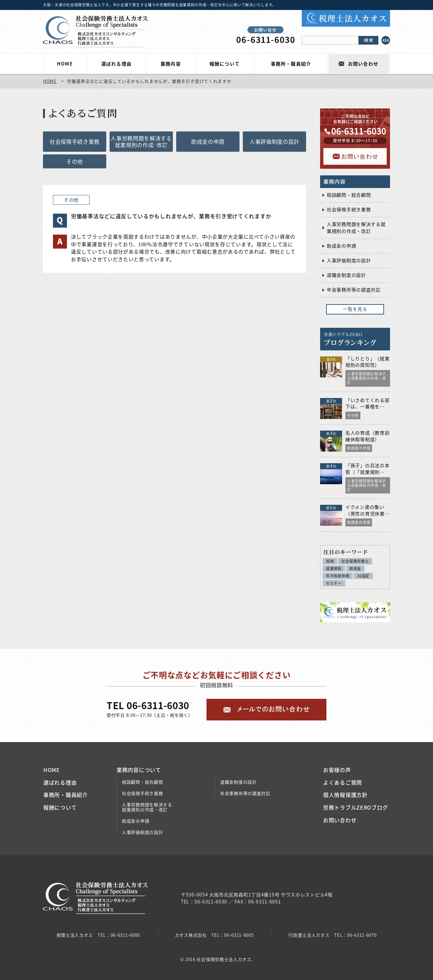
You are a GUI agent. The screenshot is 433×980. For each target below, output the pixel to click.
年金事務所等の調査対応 (354, 290)
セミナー (334, 583)
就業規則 (334, 569)
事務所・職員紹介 (291, 64)
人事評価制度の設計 (274, 141)
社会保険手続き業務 (75, 141)
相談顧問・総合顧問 (349, 195)
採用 (330, 561)
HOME (65, 64)
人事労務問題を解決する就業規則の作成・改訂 (356, 227)
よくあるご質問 (343, 782)
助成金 (355, 569)
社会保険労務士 (355, 561)
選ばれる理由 (116, 64)
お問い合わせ (363, 64)
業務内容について (139, 770)
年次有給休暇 (338, 576)
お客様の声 (337, 770)
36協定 (363, 576)
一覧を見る (355, 309)
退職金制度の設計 (346, 275)
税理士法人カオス (75, 935)
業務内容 (171, 64)
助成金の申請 (208, 141)
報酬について (224, 64)
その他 (75, 161)
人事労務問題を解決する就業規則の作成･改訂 (141, 142)
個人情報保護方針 (345, 795)
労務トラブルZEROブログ (356, 807)
